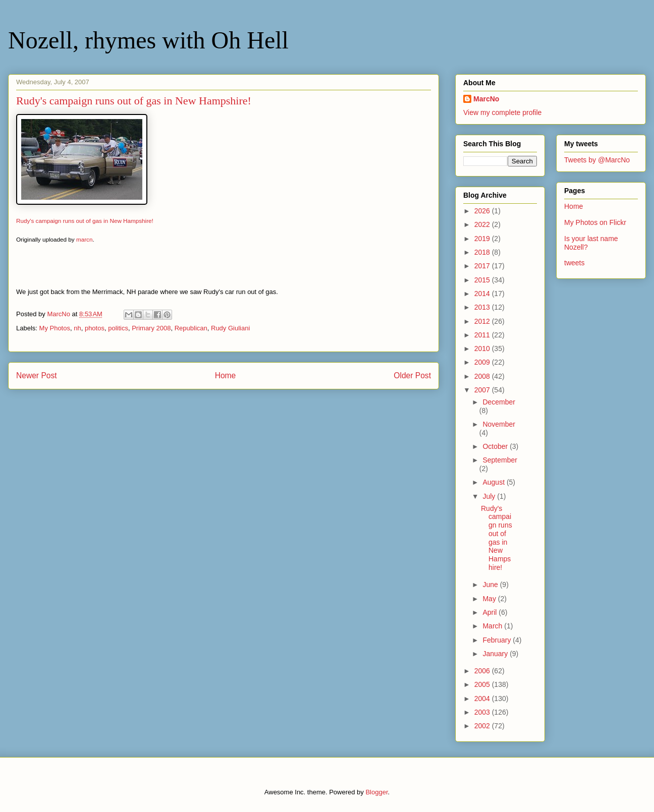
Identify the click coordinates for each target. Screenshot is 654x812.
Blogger (376, 792)
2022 (483, 224)
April (490, 612)
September (500, 460)
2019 (483, 239)
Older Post (412, 375)
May (490, 599)
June (491, 585)
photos (95, 328)
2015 (483, 280)
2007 (483, 390)
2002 (483, 726)
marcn (84, 239)
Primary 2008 (151, 328)
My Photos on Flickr (595, 222)
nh (77, 328)
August (494, 482)
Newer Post (37, 375)
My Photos (55, 328)
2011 (483, 335)
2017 (483, 266)
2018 (483, 252)
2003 (483, 712)
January (496, 654)
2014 (483, 294)
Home (226, 375)
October (496, 446)
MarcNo (486, 99)
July (490, 496)
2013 (483, 307)
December (499, 402)
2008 (483, 376)
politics (118, 328)
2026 (483, 211)
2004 (483, 699)
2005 (483, 684)
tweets (574, 263)
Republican (191, 328)
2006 (483, 671)
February (498, 640)
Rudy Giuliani (230, 328)
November (499, 424)
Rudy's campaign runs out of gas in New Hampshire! (85, 221)
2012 (483, 321)
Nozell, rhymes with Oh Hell (148, 40)
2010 (483, 349)
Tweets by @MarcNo (597, 160)
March (493, 626)
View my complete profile (502, 112)
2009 (483, 362)
